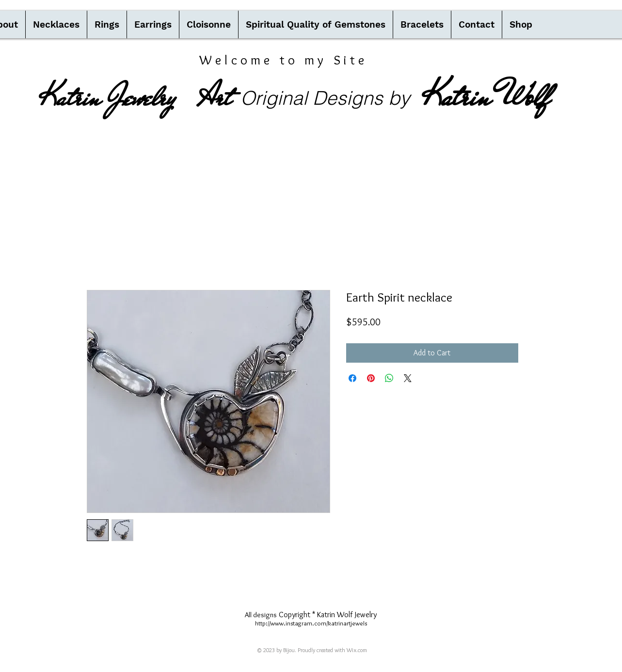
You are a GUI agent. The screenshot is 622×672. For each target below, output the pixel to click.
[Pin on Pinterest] (371, 378)
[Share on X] (408, 378)
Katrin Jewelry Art (135, 97)
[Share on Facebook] (352, 378)
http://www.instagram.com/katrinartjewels (311, 623)
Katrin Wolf (486, 96)
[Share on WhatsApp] (389, 378)
